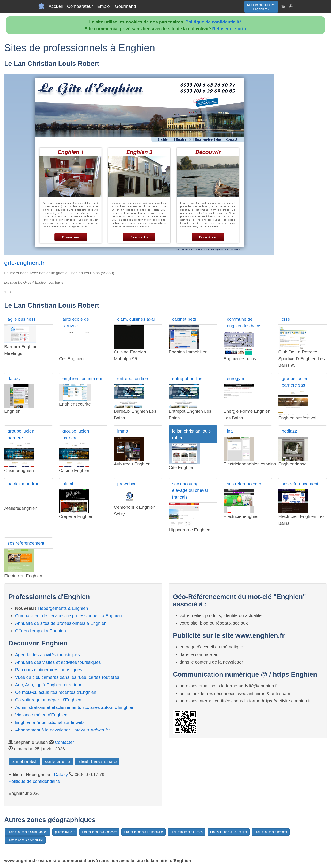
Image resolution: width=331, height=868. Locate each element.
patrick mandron (24, 484)
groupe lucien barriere (21, 434)
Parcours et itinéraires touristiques (49, 670)
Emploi (104, 6)
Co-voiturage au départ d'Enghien (48, 700)
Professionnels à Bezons (271, 832)
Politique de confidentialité (214, 22)
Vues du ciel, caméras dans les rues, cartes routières (67, 677)
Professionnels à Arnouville (25, 840)
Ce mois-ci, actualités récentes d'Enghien (56, 692)
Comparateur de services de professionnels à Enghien (69, 616)
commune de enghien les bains (244, 322)
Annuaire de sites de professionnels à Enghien (61, 623)
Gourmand (125, 6)
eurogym (236, 378)
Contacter (64, 742)
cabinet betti (184, 319)
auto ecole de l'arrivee (76, 322)
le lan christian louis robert (191, 434)
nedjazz (289, 431)
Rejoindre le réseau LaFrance (97, 762)
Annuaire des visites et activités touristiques (58, 662)
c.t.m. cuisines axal (136, 319)
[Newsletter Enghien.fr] (283, 6)
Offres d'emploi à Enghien (41, 631)
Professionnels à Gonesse (99, 832)
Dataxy (61, 774)
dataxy (14, 378)
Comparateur (80, 6)
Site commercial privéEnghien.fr (261, 7)
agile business (22, 319)
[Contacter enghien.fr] (291, 6)
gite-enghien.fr (24, 263)
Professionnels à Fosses (187, 832)
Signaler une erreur (57, 762)
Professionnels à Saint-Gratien (27, 832)
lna (230, 431)
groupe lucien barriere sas (295, 382)
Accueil (56, 6)
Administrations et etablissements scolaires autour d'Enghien (75, 707)
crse (286, 319)
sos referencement (245, 484)
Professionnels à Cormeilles (229, 832)
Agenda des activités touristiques (48, 655)
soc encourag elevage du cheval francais (190, 490)
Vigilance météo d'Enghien (41, 715)
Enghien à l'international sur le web (50, 722)
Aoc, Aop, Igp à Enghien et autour (48, 685)
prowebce (127, 484)
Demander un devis (24, 762)
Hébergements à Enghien (63, 608)
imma (123, 431)
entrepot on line (132, 378)
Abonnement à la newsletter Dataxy (62, 730)
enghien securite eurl (83, 378)
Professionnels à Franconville (143, 832)
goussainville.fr (65, 832)
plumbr (69, 484)
